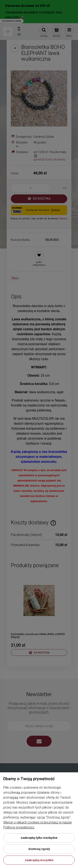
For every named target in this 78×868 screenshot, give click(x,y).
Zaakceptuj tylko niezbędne (39, 838)
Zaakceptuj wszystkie (39, 860)
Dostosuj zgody (39, 849)
